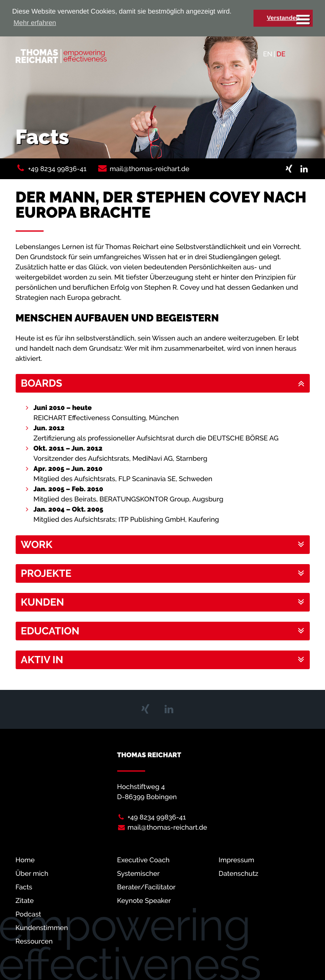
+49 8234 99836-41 (57, 169)
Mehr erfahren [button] (35, 23)
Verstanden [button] (283, 18)
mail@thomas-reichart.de (149, 169)
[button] (163, 383)
